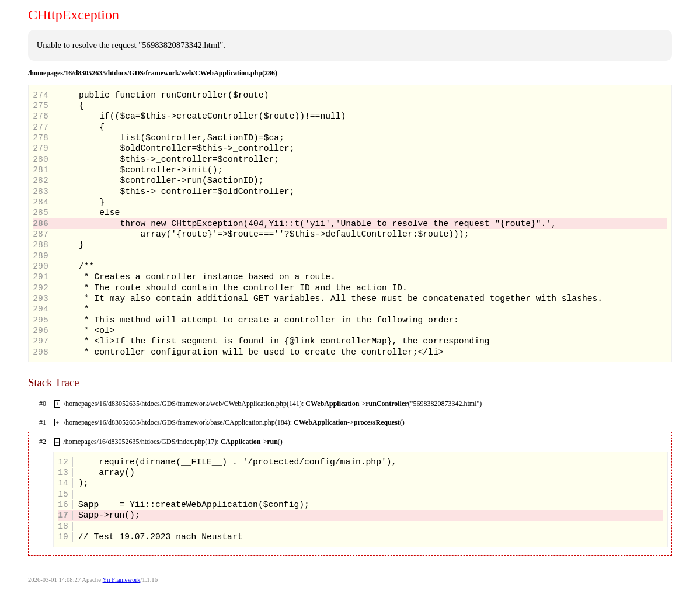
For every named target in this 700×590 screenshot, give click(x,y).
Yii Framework (122, 580)
